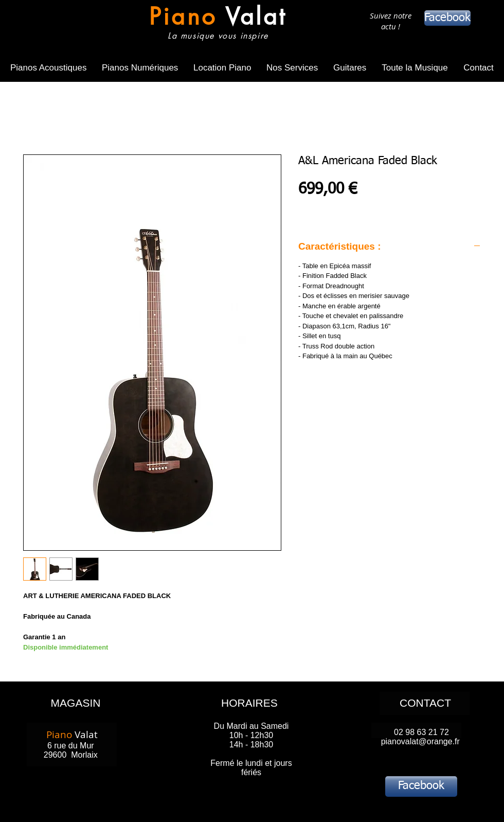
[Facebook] (447, 18)
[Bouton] (215, 24)
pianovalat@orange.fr (420, 741)
